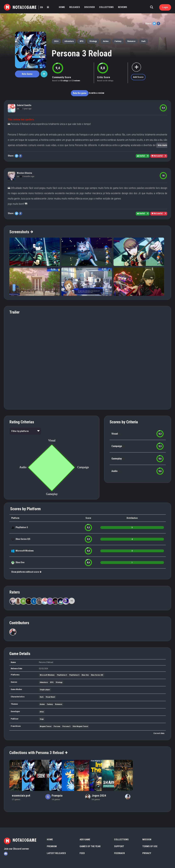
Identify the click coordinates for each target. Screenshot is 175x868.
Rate (27, 74)
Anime (106, 41)
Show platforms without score (26, 572)
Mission (147, 840)
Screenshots (21, 232)
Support (119, 846)
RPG (82, 41)
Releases (75, 7)
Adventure (69, 41)
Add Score (138, 77)
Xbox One (20, 562)
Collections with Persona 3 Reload (38, 753)
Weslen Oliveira (24, 173)
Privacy (147, 853)
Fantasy (118, 41)
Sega (42, 719)
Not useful (157, 156)
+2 (72, 601)
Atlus (42, 712)
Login (165, 7)
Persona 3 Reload (82, 53)
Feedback (119, 853)
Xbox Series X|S (23, 539)
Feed (82, 853)
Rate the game (80, 93)
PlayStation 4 (62, 675)
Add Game (85, 840)
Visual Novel (50, 697)
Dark (143, 41)
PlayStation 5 (22, 527)
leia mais (162, 145)
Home (62, 7)
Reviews (123, 7)
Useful (141, 156)
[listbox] (25, 431)
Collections (106, 7)
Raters (15, 592)
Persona (57, 726)
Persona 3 (66, 726)
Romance (131, 41)
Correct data (159, 733)
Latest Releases (56, 853)
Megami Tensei (46, 726)
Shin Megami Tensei (80, 726)
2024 (56, 41)
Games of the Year (90, 846)
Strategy (93, 41)
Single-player (45, 690)
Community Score (62, 77)
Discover (90, 7)
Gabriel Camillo (24, 105)
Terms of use (150, 846)
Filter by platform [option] (20, 431)
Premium (52, 846)
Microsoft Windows (25, 551)
